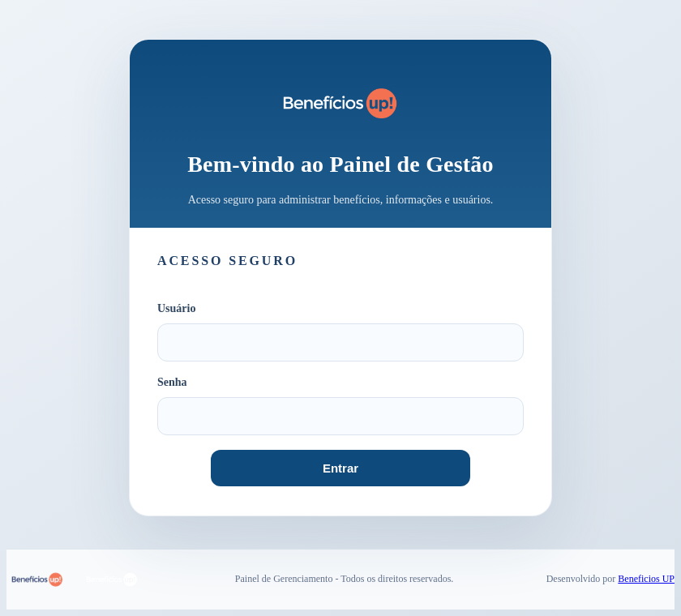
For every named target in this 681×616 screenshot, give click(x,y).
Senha (172, 382)
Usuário (176, 308)
